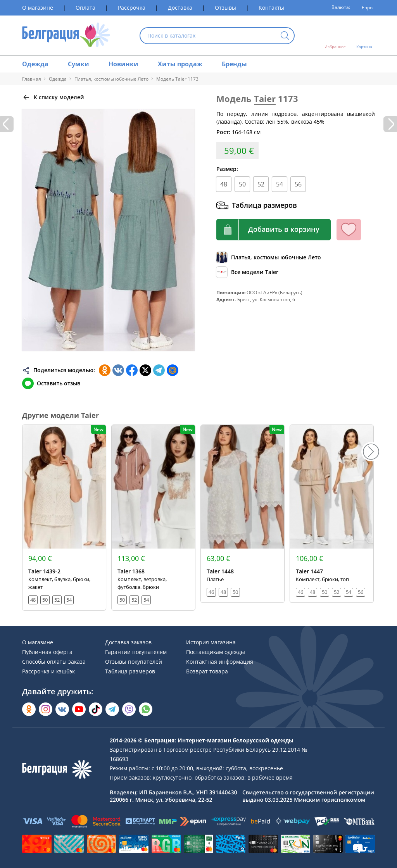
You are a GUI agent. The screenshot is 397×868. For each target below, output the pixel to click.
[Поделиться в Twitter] (145, 370)
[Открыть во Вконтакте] (62, 709)
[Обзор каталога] (269, 257)
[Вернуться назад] (53, 97)
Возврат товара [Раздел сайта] (207, 671)
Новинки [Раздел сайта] (123, 64)
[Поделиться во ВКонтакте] (118, 370)
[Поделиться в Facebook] (132, 370)
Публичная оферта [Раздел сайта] (47, 652)
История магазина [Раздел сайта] (211, 642)
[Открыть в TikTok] (96, 709)
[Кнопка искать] (285, 36)
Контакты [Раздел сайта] (271, 8)
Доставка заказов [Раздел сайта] (128, 642)
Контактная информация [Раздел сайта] (220, 662)
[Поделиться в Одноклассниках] (105, 370)
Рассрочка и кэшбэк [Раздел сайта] (48, 671)
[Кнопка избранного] (349, 230)
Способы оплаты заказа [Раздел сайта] (54, 662)
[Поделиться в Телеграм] (159, 370)
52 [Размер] (261, 184)
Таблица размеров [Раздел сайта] (130, 671)
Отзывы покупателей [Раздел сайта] (134, 662)
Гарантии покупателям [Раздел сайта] (136, 652)
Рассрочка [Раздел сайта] (132, 8)
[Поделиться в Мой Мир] (173, 370)
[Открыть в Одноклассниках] (29, 709)
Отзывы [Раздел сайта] (225, 8)
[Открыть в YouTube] (79, 709)
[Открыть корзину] (364, 36)
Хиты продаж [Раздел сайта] (180, 64)
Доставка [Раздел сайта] (180, 8)
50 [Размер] (242, 184)
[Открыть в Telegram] (112, 709)
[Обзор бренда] (247, 272)
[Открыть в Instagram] (46, 709)
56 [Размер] (298, 184)
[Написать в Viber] (129, 709)
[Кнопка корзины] (274, 230)
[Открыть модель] (64, 518)
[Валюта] (364, 8)
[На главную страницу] (66, 35)
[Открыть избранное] (335, 36)
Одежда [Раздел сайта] (35, 64)
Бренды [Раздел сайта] (234, 64)
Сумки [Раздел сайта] (79, 64)
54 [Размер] (280, 184)
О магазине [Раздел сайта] (38, 8)
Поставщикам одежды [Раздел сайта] (216, 652)
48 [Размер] (224, 184)
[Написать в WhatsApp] (146, 709)
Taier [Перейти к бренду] (265, 98)
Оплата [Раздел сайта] (85, 8)
